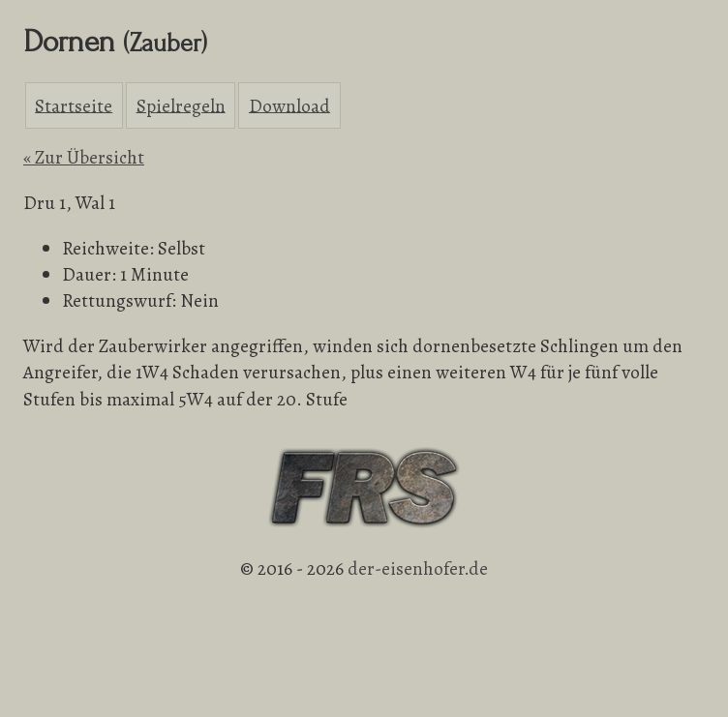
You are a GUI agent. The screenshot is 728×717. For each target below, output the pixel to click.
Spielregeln (181, 105)
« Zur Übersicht (84, 157)
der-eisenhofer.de (418, 568)
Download (289, 105)
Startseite (74, 105)
